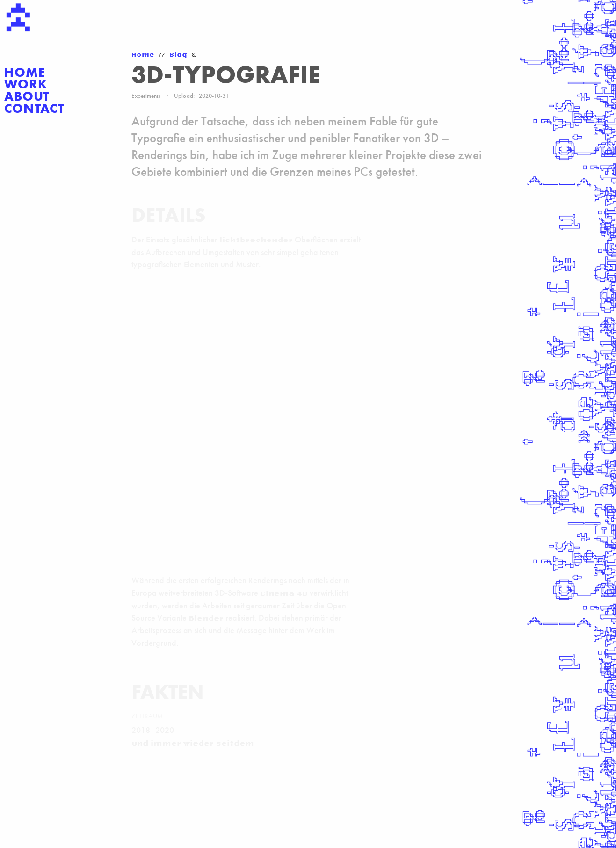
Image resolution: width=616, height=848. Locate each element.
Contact (34, 109)
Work (26, 84)
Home (25, 73)
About (27, 96)
